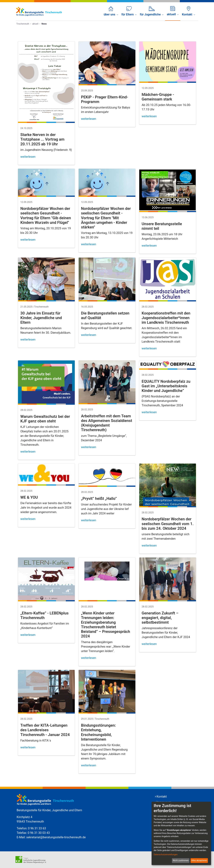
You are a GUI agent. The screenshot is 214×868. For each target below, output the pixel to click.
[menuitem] (111, 11)
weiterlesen (28, 157)
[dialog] (181, 833)
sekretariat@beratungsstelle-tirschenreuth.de (56, 837)
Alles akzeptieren (199, 860)
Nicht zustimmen (181, 860)
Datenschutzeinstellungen (166, 854)
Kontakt (162, 797)
